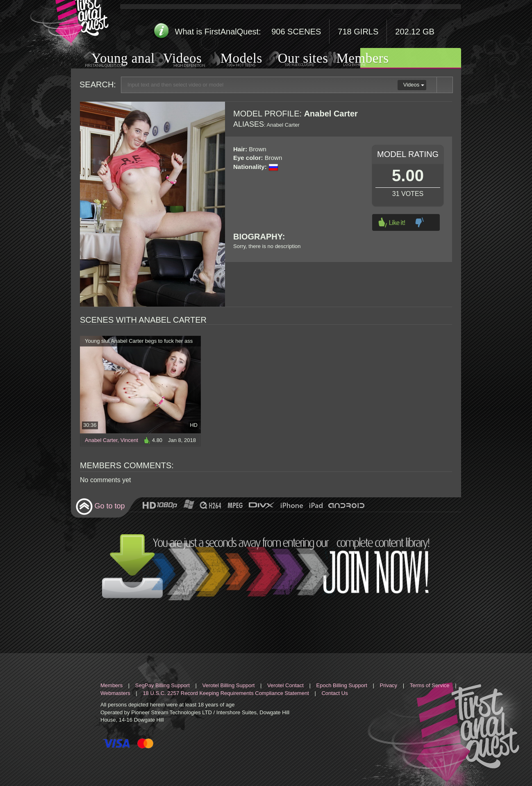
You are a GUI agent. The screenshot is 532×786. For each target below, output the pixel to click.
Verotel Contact (285, 685)
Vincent (129, 440)
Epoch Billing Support (342, 685)
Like (392, 222)
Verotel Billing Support (228, 685)
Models (232, 59)
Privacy (389, 685)
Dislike (419, 222)
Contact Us (334, 693)
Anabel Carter (101, 440)
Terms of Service (430, 685)
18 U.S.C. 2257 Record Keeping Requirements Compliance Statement (226, 693)
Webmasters (115, 693)
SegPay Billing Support (163, 685)
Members (352, 59)
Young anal (113, 59)
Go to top (100, 507)
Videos (174, 59)
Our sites (293, 59)
